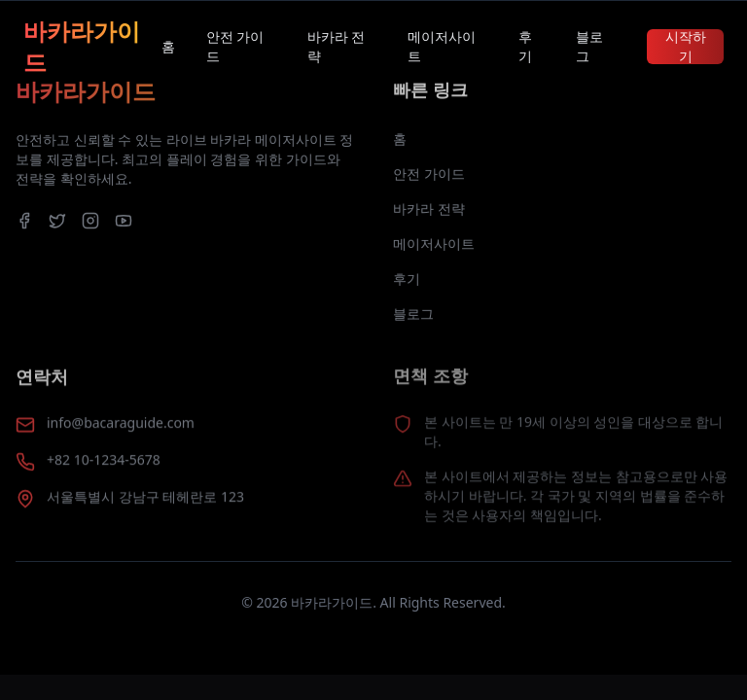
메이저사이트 (442, 46)
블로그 (589, 46)
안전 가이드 (235, 46)
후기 (525, 46)
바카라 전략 (337, 46)
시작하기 (686, 47)
